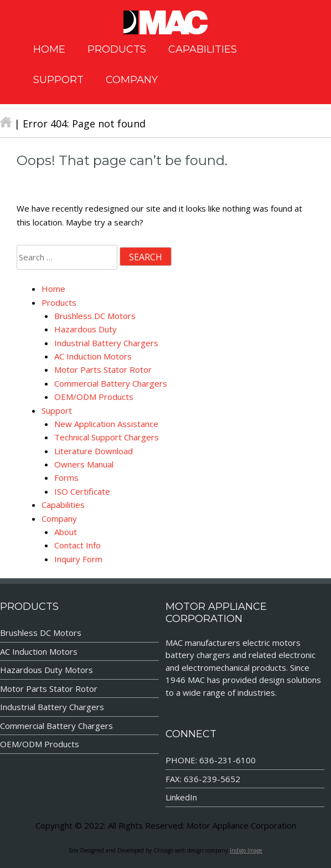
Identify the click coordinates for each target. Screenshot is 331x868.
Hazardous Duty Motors (46, 670)
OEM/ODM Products (94, 397)
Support (57, 410)
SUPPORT (58, 80)
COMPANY (132, 80)
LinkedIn (181, 797)
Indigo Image (246, 850)
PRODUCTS (117, 49)
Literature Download (94, 451)
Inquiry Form (78, 559)
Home (53, 289)
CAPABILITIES (203, 49)
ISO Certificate (82, 491)
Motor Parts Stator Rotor (103, 369)
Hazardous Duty (86, 329)
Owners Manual (84, 464)
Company (59, 518)
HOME (49, 49)
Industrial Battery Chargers (106, 343)
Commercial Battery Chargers (111, 383)
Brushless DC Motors (95, 316)
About (66, 532)
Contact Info (77, 545)
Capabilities (63, 505)
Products (59, 302)
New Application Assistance (106, 424)
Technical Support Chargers (107, 437)
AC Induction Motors (93, 356)
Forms (66, 477)
